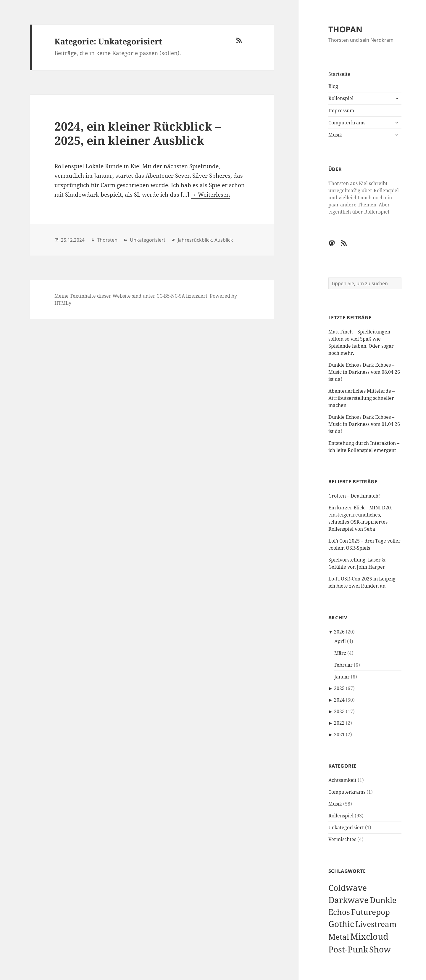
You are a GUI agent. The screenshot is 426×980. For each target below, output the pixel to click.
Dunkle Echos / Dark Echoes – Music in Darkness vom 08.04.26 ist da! (364, 372)
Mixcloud (369, 936)
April (340, 641)
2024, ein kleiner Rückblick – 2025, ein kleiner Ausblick (138, 133)
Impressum (341, 110)
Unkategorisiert (346, 827)
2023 (339, 711)
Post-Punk (348, 949)
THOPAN (345, 29)
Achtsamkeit (342, 780)
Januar (342, 677)
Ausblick (224, 240)
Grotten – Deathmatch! (354, 496)
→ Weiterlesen (210, 195)
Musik (335, 135)
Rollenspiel (341, 98)
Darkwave (348, 900)
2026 (339, 632)
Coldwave (348, 888)
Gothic (341, 924)
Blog (333, 86)
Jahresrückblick (195, 240)
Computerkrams (347, 123)
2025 (339, 688)
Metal (339, 937)
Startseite (339, 74)
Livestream (376, 924)
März (340, 653)
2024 (339, 700)
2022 (339, 723)
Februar (343, 665)
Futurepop (371, 912)
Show (380, 949)
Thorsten (107, 240)
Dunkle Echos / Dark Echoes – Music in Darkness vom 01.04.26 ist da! (364, 424)
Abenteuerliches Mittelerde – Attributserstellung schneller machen (362, 398)
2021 (339, 734)
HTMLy (63, 303)
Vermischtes (342, 839)
